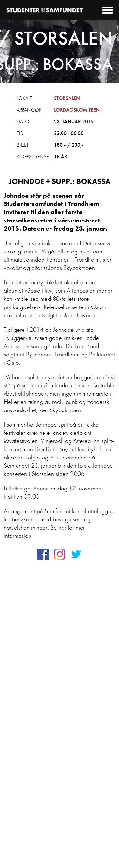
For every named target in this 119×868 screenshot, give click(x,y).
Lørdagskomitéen (77, 110)
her (62, 527)
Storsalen (67, 98)
